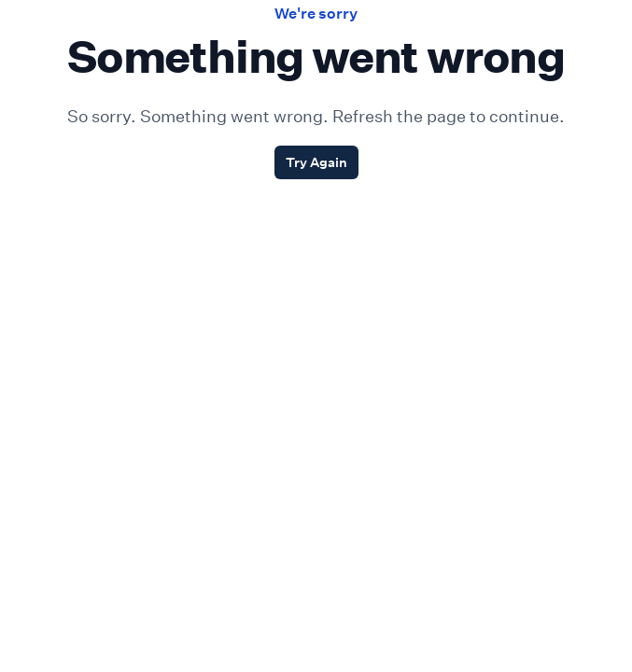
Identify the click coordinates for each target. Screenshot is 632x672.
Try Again (316, 162)
